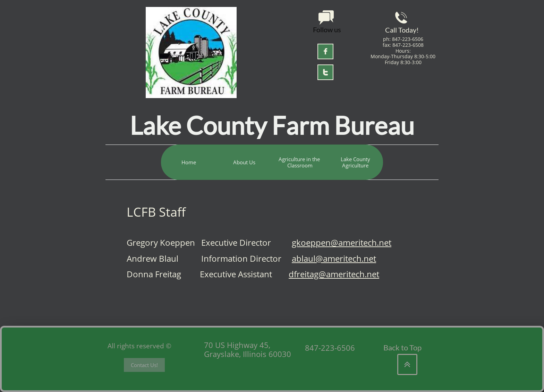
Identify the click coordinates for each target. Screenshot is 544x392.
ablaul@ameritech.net (334, 258)
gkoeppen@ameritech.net (342, 242)
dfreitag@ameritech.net (334, 274)
